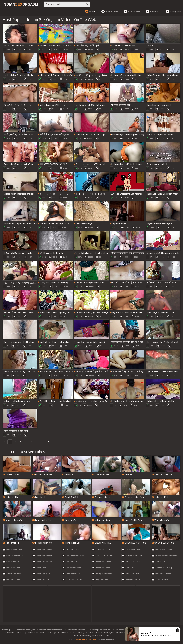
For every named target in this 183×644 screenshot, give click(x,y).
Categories (173, 11)
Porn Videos (110, 11)
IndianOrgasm (20, 4)
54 (31, 442)
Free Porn (153, 11)
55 (37, 442)
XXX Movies (132, 11)
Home (90, 11)
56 (43, 442)
